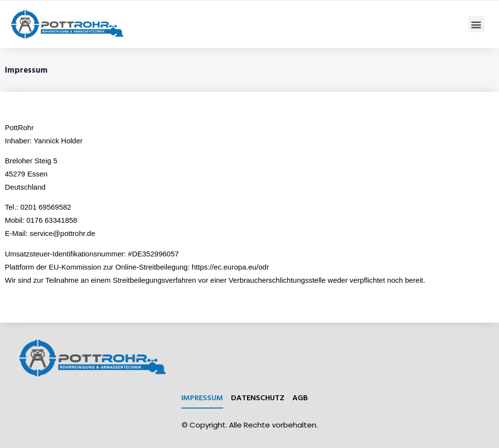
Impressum (202, 397)
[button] (476, 24)
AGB (300, 397)
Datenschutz (258, 397)
